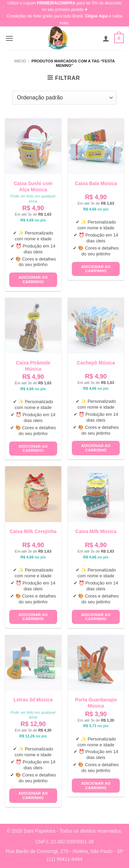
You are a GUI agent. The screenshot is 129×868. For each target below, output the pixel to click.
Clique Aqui (96, 16)
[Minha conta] (106, 38)
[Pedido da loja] (64, 98)
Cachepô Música (96, 363)
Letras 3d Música (33, 700)
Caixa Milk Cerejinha (33, 531)
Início (20, 61)
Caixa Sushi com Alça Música (33, 186)
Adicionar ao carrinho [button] (33, 280)
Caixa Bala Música (96, 183)
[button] (9, 38)
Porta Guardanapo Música (96, 703)
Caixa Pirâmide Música (33, 366)
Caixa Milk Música (96, 531)
